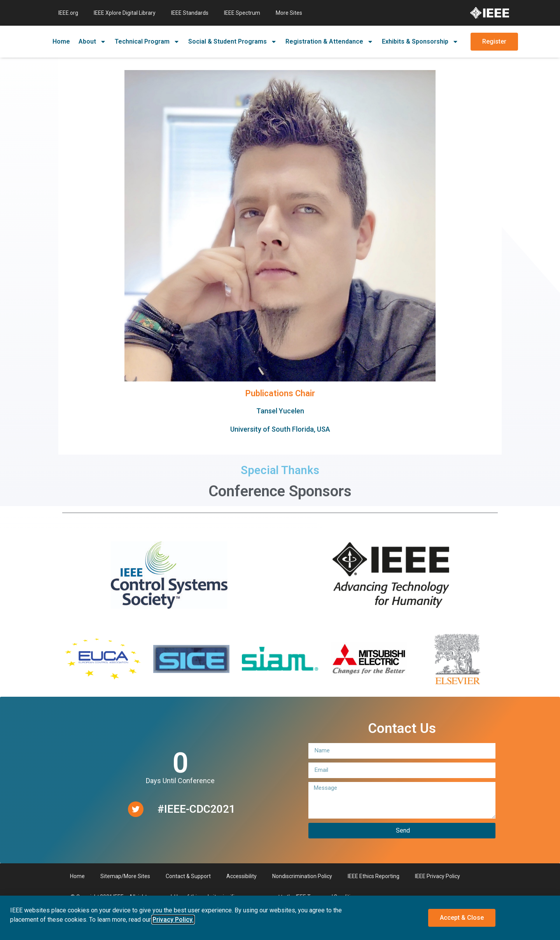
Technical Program (147, 42)
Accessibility (241, 876)
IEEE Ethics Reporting (374, 876)
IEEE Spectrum (242, 13)
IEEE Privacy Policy (437, 876)
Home (61, 41)
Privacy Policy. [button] (173, 920)
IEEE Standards (190, 13)
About (92, 42)
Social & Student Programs (233, 42)
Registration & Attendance (329, 42)
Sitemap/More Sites (125, 876)
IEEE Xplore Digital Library (125, 13)
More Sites (289, 13)
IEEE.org (68, 13)
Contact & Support (188, 876)
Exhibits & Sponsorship (420, 42)
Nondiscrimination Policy (302, 876)
